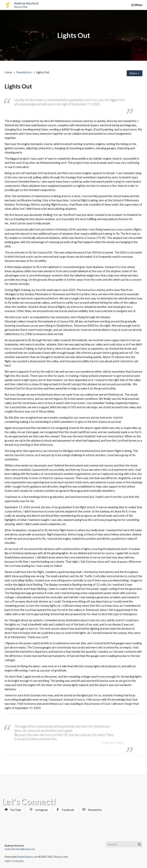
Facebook (65, 810)
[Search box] (124, 844)
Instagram (39, 810)
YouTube (13, 810)
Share (134, 73)
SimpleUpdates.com (28, 857)
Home (8, 72)
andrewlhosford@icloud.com (20, 849)
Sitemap (58, 857)
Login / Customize (14, 861)
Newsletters (24, 72)
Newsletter (92, 810)
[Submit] (139, 844)
